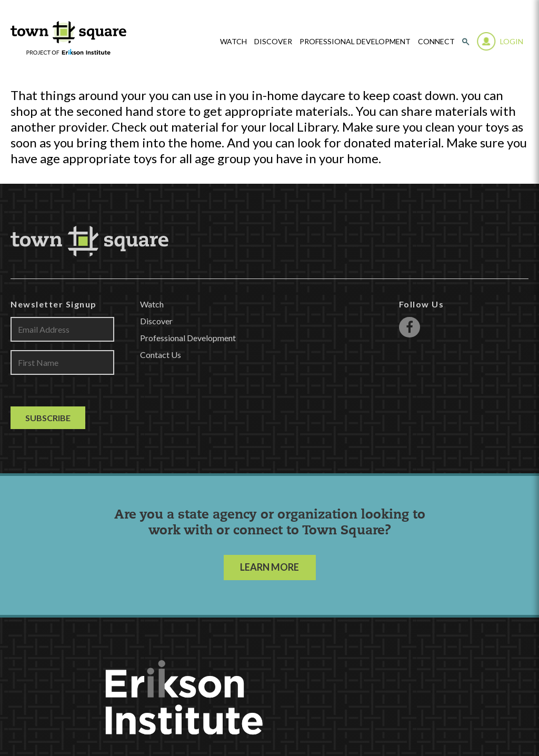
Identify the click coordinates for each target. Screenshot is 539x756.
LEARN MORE (269, 567)
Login (512, 41)
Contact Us (161, 355)
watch (233, 42)
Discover (273, 42)
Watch (152, 304)
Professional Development (355, 42)
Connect (436, 42)
